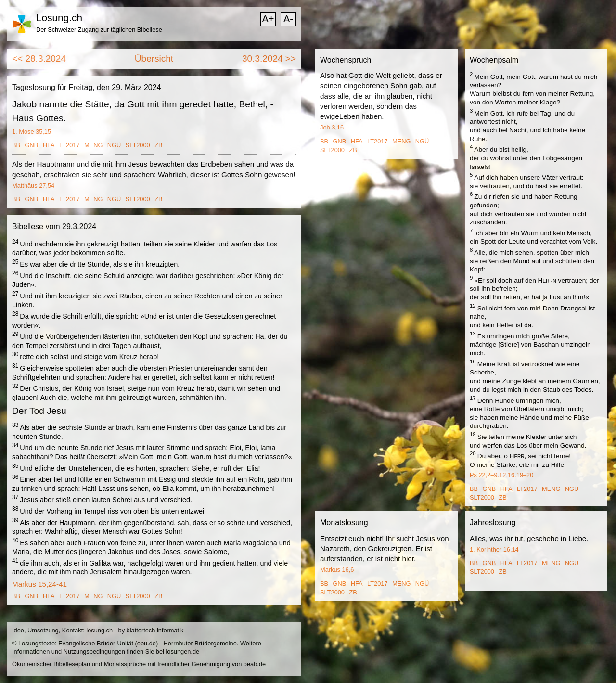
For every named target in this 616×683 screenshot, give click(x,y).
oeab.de (255, 664)
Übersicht (154, 58)
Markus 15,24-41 (39, 584)
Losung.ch (59, 18)
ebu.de (147, 643)
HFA (49, 145)
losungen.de (182, 651)
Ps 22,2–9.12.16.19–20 (501, 475)
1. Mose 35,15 (32, 132)
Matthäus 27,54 (33, 186)
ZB (158, 145)
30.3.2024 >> (269, 58)
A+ (268, 19)
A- (288, 19)
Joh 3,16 (332, 127)
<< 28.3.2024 (39, 58)
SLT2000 (138, 145)
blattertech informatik (155, 630)
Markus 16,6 (337, 570)
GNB (32, 145)
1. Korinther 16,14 (494, 549)
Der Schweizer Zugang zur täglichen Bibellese (99, 30)
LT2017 (69, 145)
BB (16, 145)
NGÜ (114, 145)
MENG (93, 145)
